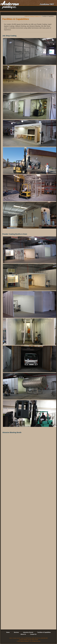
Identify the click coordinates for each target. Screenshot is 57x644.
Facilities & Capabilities (44, 632)
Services (16, 632)
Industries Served (28, 632)
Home (8, 632)
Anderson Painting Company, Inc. (10, 5)
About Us (23, 634)
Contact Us (33, 634)
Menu (53, 9)
